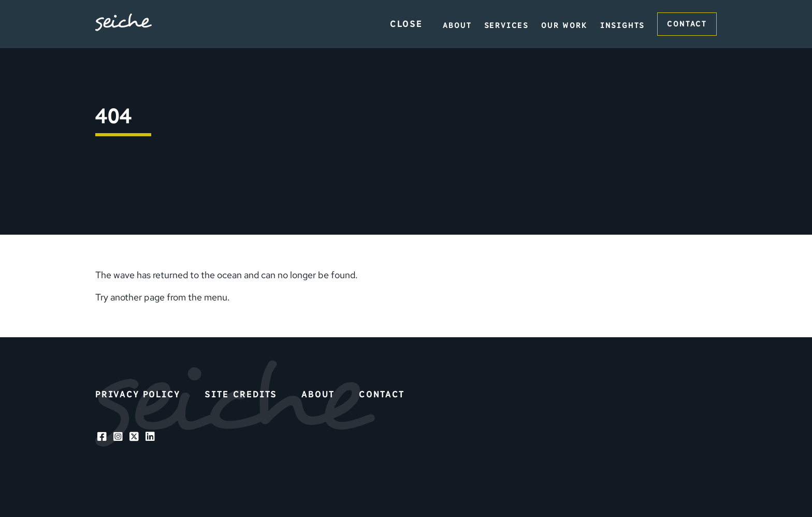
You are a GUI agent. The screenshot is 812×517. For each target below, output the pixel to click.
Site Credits (241, 394)
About (457, 25)
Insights (623, 25)
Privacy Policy (137, 394)
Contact (687, 24)
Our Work (564, 25)
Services (507, 25)
